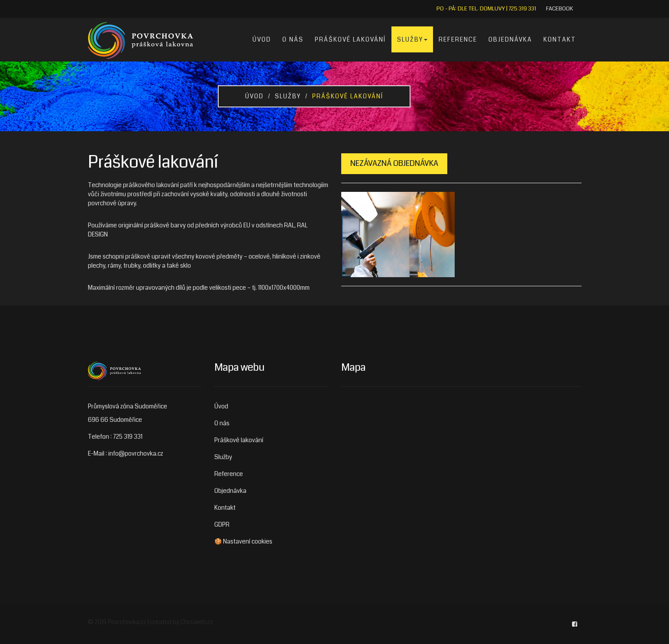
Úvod (262, 39)
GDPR (222, 524)
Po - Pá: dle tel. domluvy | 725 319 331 (486, 9)
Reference (458, 39)
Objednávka (510, 39)
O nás (293, 39)
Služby (288, 96)
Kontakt (560, 39)
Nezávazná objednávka (394, 163)
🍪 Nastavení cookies (243, 541)
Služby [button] (412, 39)
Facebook (559, 9)
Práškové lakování (350, 39)
